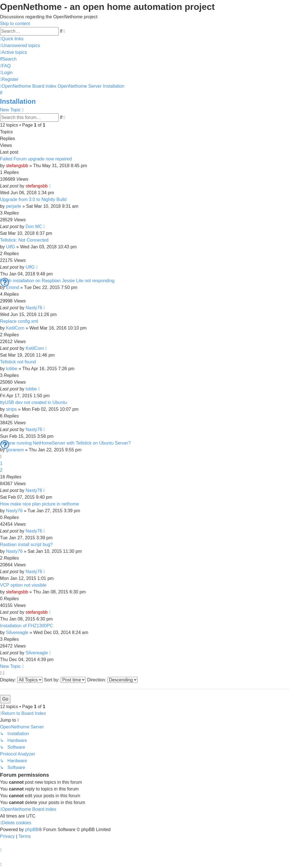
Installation (18, 101)
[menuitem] (20, 46)
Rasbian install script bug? (26, 545)
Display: (21, 680)
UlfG (10, 247)
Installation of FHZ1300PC (27, 626)
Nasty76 (34, 308)
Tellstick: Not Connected (24, 240)
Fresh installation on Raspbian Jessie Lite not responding (57, 281)
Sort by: (65, 680)
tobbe (12, 369)
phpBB (32, 830)
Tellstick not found (18, 362)
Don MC (34, 227)
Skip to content (15, 24)
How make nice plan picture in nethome (40, 504)
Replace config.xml (19, 321)
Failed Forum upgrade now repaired (36, 159)
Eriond (12, 287)
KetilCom (15, 328)
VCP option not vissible (23, 585)
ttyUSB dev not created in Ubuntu (33, 402)
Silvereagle (17, 632)
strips (11, 409)
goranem (15, 450)
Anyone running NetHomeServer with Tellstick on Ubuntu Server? (65, 443)
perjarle (13, 206)
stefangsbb (17, 166)
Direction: (112, 680)
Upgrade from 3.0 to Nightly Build (33, 199)
